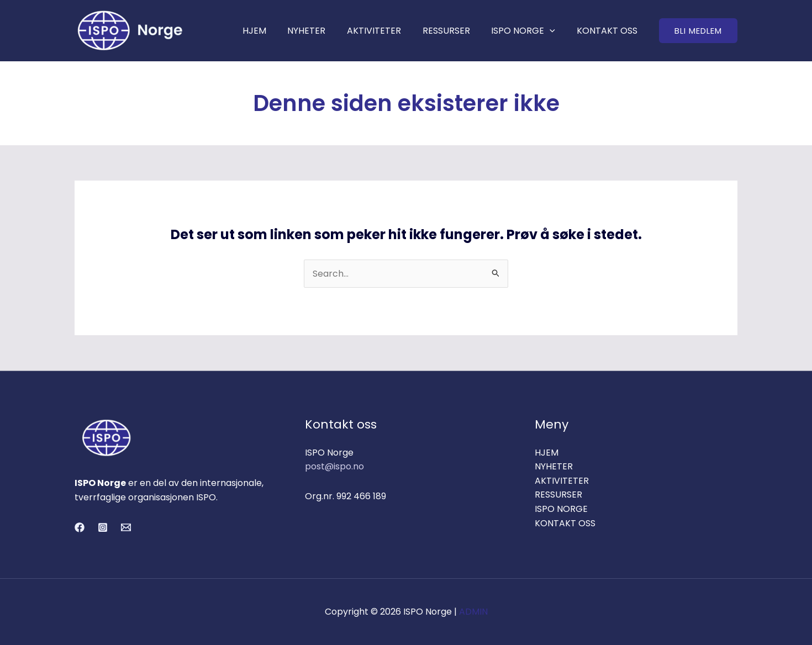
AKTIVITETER (387, 31)
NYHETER (323, 31)
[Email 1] (126, 527)
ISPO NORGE (529, 31)
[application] (555, 31)
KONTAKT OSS (609, 31)
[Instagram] (103, 527)
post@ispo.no (334, 467)
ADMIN (473, 612)
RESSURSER (455, 31)
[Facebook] (80, 527)
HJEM (274, 31)
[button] (698, 31)
